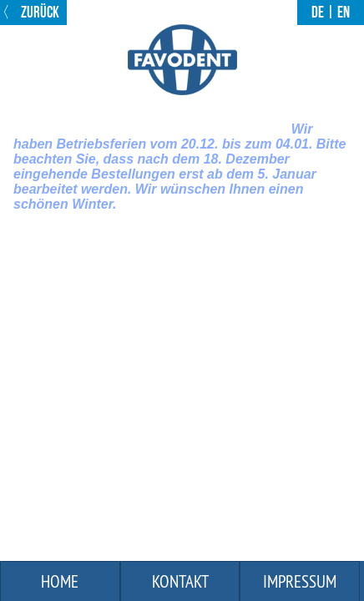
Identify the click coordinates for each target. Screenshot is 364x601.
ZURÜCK (39, 12)
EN (344, 12)
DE (318, 12)
